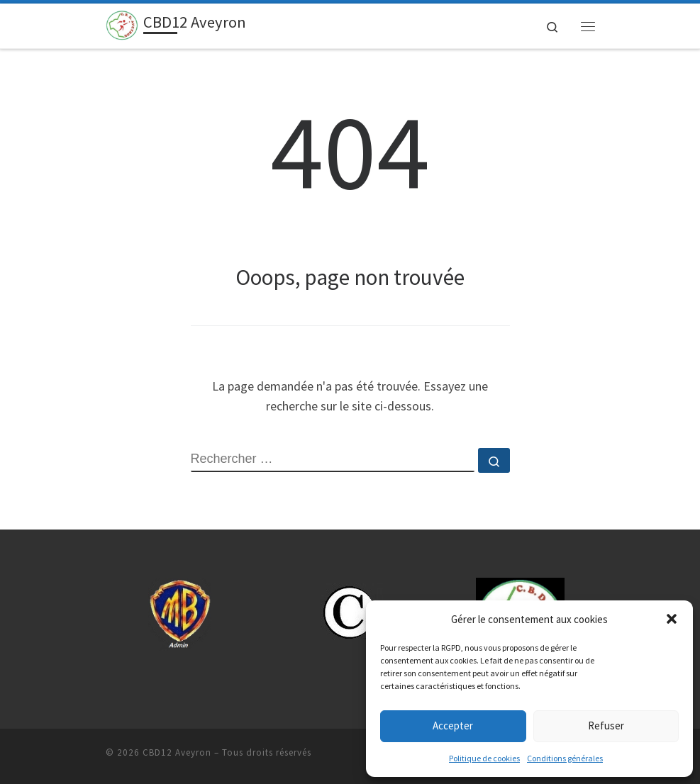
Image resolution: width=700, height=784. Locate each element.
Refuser (606, 726)
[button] (672, 619)
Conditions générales (565, 758)
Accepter (453, 726)
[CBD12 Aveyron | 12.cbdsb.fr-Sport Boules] (122, 24)
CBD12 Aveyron (177, 752)
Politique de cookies (484, 758)
